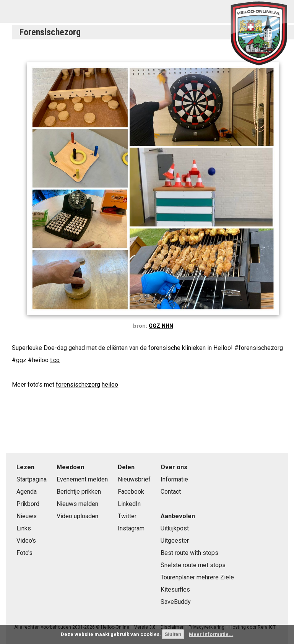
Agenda (27, 492)
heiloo (110, 385)
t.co (55, 360)
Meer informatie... (211, 634)
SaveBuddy (176, 602)
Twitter (127, 516)
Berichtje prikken (79, 492)
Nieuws (27, 516)
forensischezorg (78, 385)
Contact (171, 492)
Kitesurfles (175, 590)
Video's (26, 541)
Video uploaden (77, 516)
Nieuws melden (77, 504)
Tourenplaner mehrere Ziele (197, 577)
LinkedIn (129, 504)
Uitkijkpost (175, 528)
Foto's (24, 553)
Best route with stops (189, 553)
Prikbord (28, 504)
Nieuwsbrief (134, 479)
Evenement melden (82, 479)
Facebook (131, 492)
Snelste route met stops (193, 565)
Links (24, 528)
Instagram (131, 528)
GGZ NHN (161, 326)
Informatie (174, 479)
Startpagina (32, 479)
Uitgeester (175, 541)
